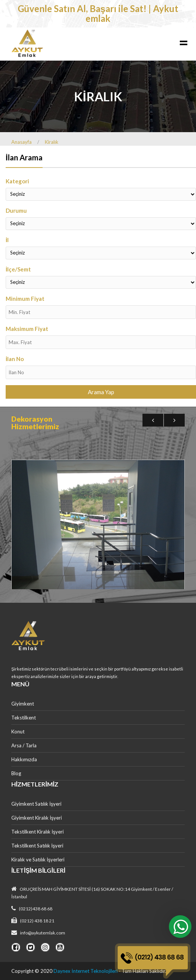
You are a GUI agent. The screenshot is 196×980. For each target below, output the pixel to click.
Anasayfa (21, 142)
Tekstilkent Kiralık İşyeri (38, 832)
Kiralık (52, 142)
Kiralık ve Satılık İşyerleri (38, 860)
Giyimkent (23, 704)
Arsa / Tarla (24, 745)
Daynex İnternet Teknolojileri (86, 971)
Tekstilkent (24, 718)
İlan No (15, 359)
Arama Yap (101, 392)
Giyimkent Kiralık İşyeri (37, 818)
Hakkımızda (24, 759)
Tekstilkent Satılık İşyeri (37, 846)
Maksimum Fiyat (27, 329)
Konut (18, 732)
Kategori (17, 181)
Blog (16, 773)
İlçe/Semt (18, 269)
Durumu (16, 210)
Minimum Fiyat (25, 299)
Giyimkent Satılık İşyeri (36, 804)
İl (7, 240)
